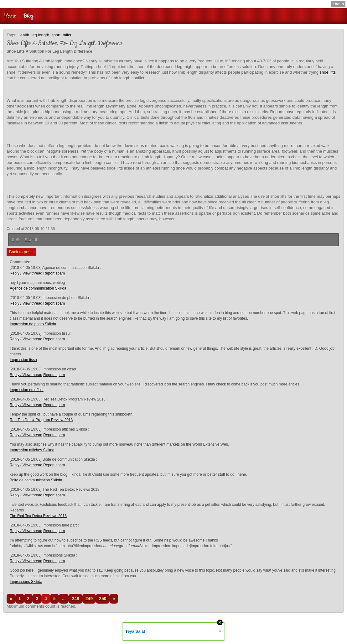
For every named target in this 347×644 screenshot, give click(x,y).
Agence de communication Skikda (38, 288)
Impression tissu (23, 360)
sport (56, 35)
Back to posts (21, 252)
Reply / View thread (26, 273)
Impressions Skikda (26, 582)
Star (31, 240)
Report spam (54, 273)
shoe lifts (328, 72)
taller (67, 35)
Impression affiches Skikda (32, 450)
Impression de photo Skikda (33, 324)
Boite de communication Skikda (36, 480)
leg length (40, 35)
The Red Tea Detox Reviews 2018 (38, 516)
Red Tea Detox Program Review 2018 (41, 420)
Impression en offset (27, 390)
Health (23, 35)
